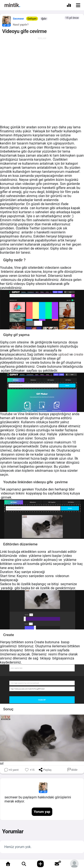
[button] (5, 20)
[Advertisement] (42, 81)
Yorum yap (42, 812)
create (79, 354)
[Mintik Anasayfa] (12, 6)
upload (63, 354)
